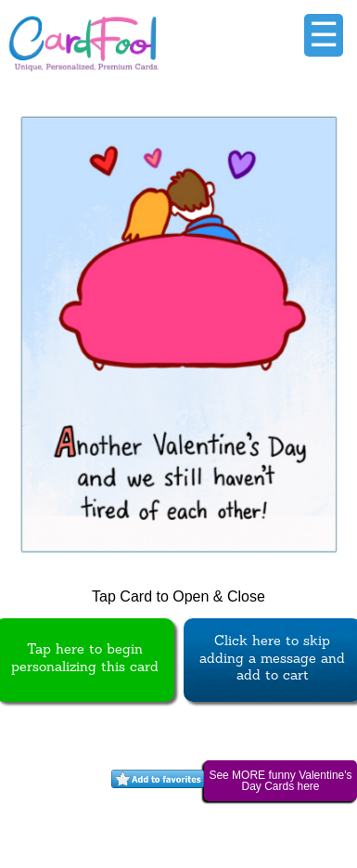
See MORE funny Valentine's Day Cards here (280, 781)
